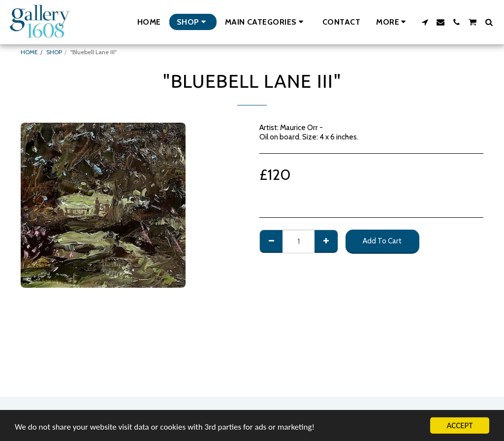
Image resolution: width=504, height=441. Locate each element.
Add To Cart (382, 241)
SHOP (54, 52)
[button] (266, 22)
